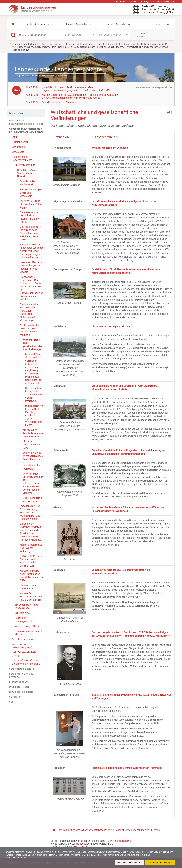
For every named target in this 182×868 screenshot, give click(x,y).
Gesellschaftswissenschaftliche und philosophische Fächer (69, 44)
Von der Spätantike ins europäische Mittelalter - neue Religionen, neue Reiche (30, 233)
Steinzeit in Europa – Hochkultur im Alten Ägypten (31, 204)
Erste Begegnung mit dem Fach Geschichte (31, 193)
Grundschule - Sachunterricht (28, 183)
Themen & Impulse (77, 24)
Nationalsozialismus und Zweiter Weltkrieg (31, 548)
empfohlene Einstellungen (160, 863)
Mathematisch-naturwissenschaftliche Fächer (26, 122)
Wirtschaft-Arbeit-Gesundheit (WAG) (22, 646)
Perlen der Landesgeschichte (25, 620)
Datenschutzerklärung (16, 858)
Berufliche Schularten (21, 692)
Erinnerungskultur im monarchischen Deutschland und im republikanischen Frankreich (33, 461)
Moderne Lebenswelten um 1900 (32, 445)
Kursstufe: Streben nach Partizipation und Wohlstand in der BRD (32, 575)
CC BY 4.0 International (119, 841)
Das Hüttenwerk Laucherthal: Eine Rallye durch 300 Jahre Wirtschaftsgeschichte (34, 415)
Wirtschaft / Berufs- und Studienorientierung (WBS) (26, 662)
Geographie (18, 147)
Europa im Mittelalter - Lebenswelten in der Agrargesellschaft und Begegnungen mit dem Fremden (31, 251)
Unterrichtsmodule (152, 44)
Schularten (15, 697)
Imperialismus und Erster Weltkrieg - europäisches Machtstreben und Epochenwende (30, 512)
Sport (12, 702)
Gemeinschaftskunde (24, 639)
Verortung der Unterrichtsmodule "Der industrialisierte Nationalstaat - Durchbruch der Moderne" (33, 483)
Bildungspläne (148, 2)
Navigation (17, 113)
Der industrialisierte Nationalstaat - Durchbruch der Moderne (91, 47)
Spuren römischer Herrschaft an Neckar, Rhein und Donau (30, 217)
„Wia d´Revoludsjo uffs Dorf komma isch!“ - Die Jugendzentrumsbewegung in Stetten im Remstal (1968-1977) (76, 89)
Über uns (155, 24)
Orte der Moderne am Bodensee (59, 102)
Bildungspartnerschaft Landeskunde (27, 606)
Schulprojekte (22, 613)
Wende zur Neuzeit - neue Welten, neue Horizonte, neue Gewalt (31, 267)
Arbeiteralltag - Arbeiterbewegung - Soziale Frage (33, 433)
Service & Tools (116, 24)
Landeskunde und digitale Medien (29, 633)
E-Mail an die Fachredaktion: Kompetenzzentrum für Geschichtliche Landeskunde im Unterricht (109, 830)
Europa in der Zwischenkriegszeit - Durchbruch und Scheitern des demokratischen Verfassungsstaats (31, 532)
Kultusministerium (166, 2)
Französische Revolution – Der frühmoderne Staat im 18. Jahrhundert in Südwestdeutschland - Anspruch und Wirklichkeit (32, 288)
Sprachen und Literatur (22, 669)
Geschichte (18, 152)
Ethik (15, 137)
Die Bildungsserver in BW (127, 2)
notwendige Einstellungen (129, 863)
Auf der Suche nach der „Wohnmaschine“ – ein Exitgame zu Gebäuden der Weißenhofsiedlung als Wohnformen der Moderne (80, 96)
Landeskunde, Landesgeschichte (121, 44)
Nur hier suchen (141, 35)
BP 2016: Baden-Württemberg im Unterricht (26, 173)
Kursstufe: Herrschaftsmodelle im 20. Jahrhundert (31, 597)
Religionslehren (20, 142)
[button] (13, 24)
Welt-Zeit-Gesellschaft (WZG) (24, 654)
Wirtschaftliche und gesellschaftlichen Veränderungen (32, 345)
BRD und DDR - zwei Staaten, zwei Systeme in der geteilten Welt (31, 561)
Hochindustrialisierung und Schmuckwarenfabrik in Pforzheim (34, 394)
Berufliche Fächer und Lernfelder (21, 675)
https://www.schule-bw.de (73, 847)
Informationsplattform (27, 626)
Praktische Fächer (19, 687)
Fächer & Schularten (38, 24)
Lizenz (58, 180)
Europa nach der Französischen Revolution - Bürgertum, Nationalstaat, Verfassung (29, 312)
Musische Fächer (19, 682)
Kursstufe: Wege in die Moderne (30, 587)
